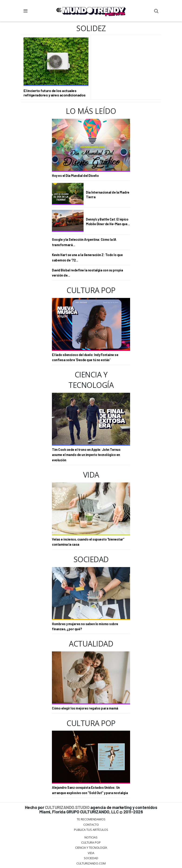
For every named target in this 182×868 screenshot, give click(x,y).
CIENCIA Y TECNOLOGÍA (91, 848)
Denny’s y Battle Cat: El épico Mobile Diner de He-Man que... (108, 222)
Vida (91, 853)
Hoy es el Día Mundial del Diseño (75, 176)
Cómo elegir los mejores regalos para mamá (85, 708)
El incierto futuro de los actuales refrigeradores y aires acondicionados (55, 93)
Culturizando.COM (91, 863)
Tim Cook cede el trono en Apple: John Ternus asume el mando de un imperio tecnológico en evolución (86, 455)
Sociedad (91, 858)
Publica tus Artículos (91, 830)
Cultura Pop (91, 842)
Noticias (91, 837)
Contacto (91, 825)
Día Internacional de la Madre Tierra (108, 195)
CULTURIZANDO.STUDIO (67, 807)
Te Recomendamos (91, 819)
